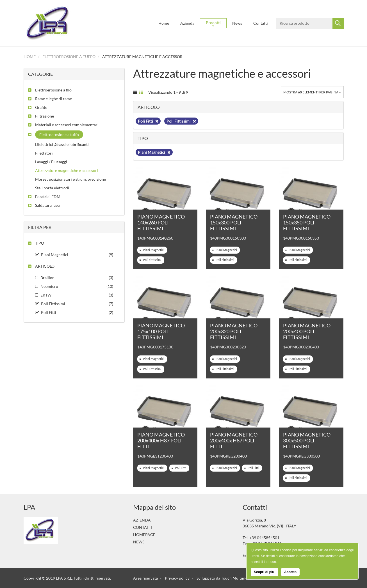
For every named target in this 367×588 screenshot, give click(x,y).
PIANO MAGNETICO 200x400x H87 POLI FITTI (161, 440)
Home (164, 23)
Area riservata (145, 578)
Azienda (187, 23)
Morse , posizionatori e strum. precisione (70, 179)
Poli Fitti (148, 121)
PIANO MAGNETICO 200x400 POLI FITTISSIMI (307, 331)
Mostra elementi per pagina (312, 92)
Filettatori (44, 153)
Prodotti (213, 23)
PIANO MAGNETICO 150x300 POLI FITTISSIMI (234, 222)
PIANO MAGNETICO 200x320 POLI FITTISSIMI (234, 331)
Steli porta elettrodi (52, 188)
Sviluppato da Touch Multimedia (225, 578)
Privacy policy (177, 578)
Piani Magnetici (154, 152)
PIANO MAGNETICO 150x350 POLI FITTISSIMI (307, 222)
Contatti (261, 23)
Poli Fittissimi (181, 121)
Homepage (144, 535)
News (237, 23)
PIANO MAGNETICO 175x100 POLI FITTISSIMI (161, 331)
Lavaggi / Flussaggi (51, 162)
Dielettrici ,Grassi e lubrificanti (62, 144)
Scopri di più (265, 572)
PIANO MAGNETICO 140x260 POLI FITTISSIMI (161, 222)
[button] (50, 90)
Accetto (290, 572)
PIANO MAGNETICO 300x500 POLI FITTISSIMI (307, 440)
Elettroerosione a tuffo (69, 57)
